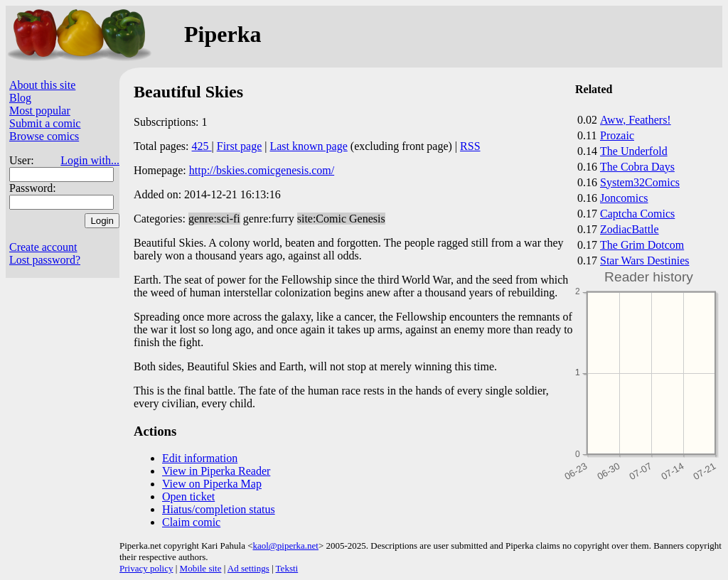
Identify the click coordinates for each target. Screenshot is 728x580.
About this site (42, 85)
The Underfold (634, 151)
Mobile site (201, 568)
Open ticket (188, 496)
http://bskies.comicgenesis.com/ (262, 170)
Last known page (308, 146)
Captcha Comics (637, 214)
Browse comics (44, 136)
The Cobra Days (637, 167)
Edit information (200, 458)
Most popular (40, 111)
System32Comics (640, 182)
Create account (43, 247)
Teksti (287, 568)
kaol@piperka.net (285, 546)
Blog (20, 98)
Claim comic (191, 522)
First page (240, 146)
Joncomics (624, 198)
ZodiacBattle (630, 229)
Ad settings (248, 568)
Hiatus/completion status (219, 509)
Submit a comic (45, 123)
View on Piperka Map (212, 484)
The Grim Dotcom (642, 245)
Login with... (90, 160)
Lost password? (45, 260)
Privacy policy (146, 568)
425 (202, 146)
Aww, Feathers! (636, 120)
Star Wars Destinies (645, 261)
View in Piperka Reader (216, 471)
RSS (470, 146)
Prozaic (617, 135)
